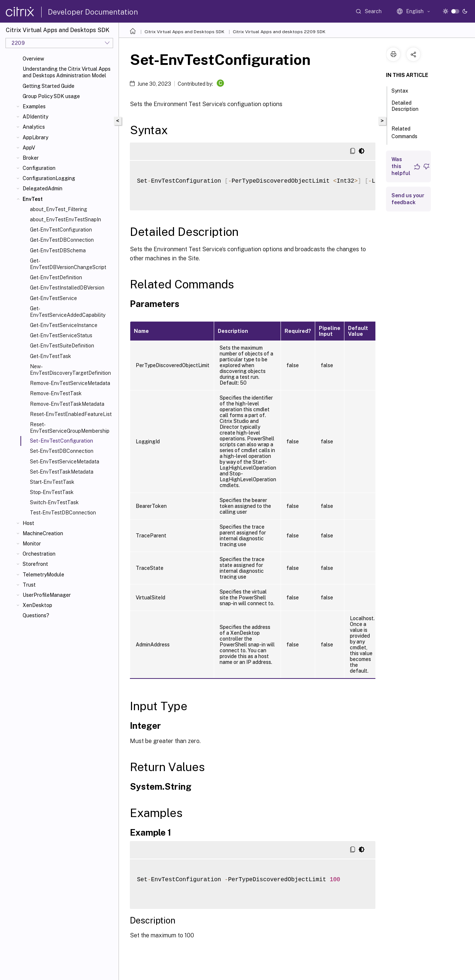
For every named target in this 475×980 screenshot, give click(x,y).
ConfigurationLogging (49, 178)
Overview (33, 59)
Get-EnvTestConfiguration (61, 230)
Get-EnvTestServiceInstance (64, 325)
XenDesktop (37, 605)
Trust (29, 585)
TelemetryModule (43, 575)
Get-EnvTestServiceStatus (61, 335)
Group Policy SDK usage (51, 96)
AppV (29, 148)
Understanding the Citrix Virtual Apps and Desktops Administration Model (67, 72)
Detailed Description (405, 109)
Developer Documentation (93, 12)
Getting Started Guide (49, 86)
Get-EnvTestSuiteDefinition (62, 346)
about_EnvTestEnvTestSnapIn (65, 219)
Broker (31, 158)
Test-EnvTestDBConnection (63, 513)
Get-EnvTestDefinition (56, 277)
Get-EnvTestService (53, 298)
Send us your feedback (408, 199)
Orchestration (39, 554)
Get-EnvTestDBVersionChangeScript (68, 264)
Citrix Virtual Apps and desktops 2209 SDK (279, 32)
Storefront (35, 564)
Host (28, 523)
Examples (34, 106)
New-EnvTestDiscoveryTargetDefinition (70, 370)
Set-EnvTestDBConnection (62, 451)
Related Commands (408, 133)
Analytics (34, 127)
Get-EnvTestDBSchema (58, 250)
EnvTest (33, 199)
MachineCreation (43, 533)
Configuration (39, 168)
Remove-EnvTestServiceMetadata (70, 383)
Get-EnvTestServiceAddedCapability (68, 312)
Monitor (32, 544)
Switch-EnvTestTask (54, 502)
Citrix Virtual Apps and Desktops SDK (184, 32)
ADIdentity (35, 117)
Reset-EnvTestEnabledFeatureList (71, 414)
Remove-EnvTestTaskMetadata (67, 404)
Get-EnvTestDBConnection (62, 240)
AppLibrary (35, 137)
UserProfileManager (47, 595)
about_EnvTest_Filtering (59, 209)
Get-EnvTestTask (51, 356)
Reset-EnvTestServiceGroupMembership (70, 428)
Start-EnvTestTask (52, 482)
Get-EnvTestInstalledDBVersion (67, 288)
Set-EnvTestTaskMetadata (62, 472)
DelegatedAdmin (43, 188)
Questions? (36, 615)
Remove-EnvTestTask (56, 393)
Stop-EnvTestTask (52, 492)
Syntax (404, 90)
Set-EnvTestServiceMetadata (65, 462)
